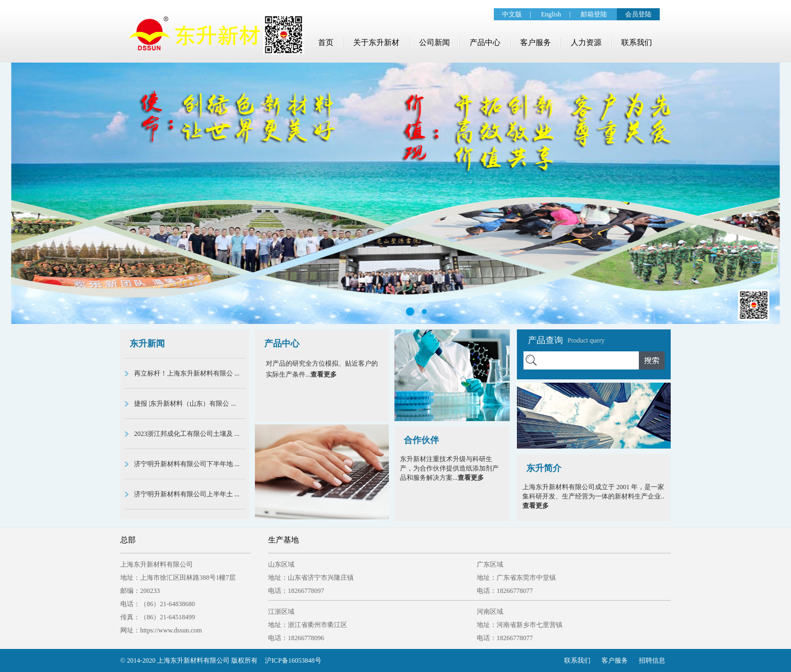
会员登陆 (638, 14)
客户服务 (536, 43)
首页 (326, 43)
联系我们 (637, 43)
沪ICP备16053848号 (293, 660)
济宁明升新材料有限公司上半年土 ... (187, 494)
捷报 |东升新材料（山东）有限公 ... (185, 404)
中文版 (512, 14)
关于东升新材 (376, 43)
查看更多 (324, 374)
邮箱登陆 (594, 14)
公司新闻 (435, 43)
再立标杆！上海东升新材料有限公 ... (187, 373)
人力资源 (586, 43)
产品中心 (485, 43)
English (551, 14)
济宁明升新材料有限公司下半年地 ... (187, 464)
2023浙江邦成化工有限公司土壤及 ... (187, 434)
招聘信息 (652, 660)
